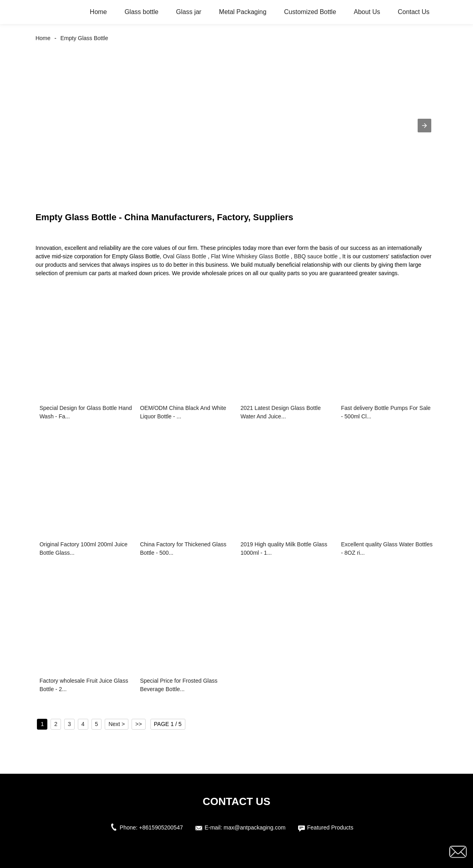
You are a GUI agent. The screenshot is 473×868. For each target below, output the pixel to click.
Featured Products (330, 827)
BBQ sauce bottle (316, 256)
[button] (424, 126)
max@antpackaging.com (254, 827)
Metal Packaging (243, 12)
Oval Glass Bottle (185, 256)
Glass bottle (141, 12)
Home (98, 12)
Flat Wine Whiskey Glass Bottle (250, 256)
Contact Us (413, 12)
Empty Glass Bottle (84, 38)
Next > (117, 724)
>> (138, 724)
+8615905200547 (161, 827)
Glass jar (189, 12)
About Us (367, 12)
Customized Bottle (310, 12)
